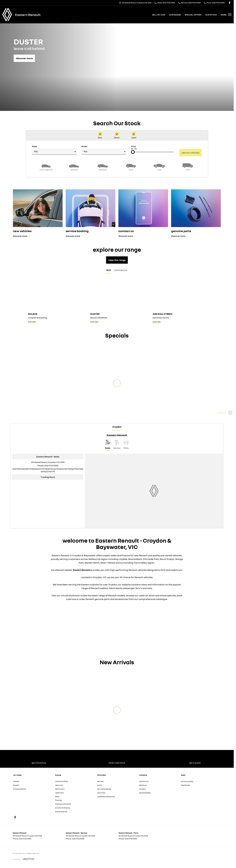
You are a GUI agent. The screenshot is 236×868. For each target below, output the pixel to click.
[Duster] (117, 302)
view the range (117, 260)
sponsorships (145, 793)
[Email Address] (48, 470)
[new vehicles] (38, 213)
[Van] (188, 167)
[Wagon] (103, 167)
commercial (121, 270)
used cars (59, 793)
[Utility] (159, 167)
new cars (59, 785)
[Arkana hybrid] (179, 302)
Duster (16, 785)
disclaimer (186, 785)
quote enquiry (61, 811)
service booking (104, 789)
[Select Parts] (126, 445)
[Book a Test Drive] (230, 445)
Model (104, 150)
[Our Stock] (230, 453)
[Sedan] (74, 167)
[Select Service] (117, 445)
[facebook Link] (230, 3)
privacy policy (187, 781)
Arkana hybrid (20, 789)
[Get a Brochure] (230, 421)
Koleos (16, 781)
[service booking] (90, 213)
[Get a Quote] (230, 413)
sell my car (159, 15)
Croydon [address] (117, 427)
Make (54, 150)
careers (142, 789)
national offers (62, 781)
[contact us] (143, 213)
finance (59, 800)
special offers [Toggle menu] (193, 15)
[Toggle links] (23, 859)
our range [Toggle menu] (175, 15)
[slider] (133, 152)
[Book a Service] (230, 429)
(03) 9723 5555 (51, 465)
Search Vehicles (191, 153)
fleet (57, 796)
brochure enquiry (63, 808)
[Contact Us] (135, 3)
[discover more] (24, 57)
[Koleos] (55, 302)
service (100, 781)
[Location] (108, 445)
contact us (144, 781)
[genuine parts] (196, 213)
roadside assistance (106, 796)
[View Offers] (230, 437)
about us (143, 785)
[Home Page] (7, 15)
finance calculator (63, 804)
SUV (109, 270)
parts (100, 785)
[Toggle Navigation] (226, 15)
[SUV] (131, 167)
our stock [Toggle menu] (211, 15)
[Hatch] (46, 167)
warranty (101, 793)
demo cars (60, 789)
